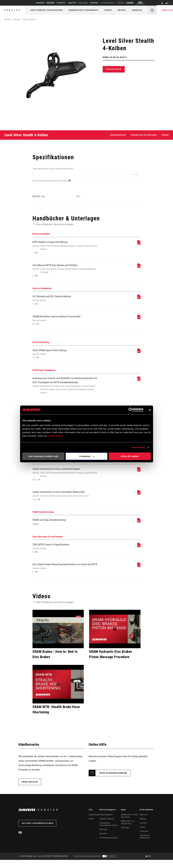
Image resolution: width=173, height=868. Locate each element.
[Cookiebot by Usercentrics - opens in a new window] (130, 410)
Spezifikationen (118, 135)
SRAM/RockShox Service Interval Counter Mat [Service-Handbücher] (66, 323)
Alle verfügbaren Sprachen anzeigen (55, 224)
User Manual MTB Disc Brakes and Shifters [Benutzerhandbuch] (66, 272)
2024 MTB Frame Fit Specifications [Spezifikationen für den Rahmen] (66, 556)
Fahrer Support (106, 824)
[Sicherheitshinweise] (139, 476)
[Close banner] (150, 410)
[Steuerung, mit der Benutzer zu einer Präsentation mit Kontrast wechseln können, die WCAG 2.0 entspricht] (110, 865)
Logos (142, 836)
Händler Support (107, 828)
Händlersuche (165, 10)
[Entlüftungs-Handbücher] (139, 383)
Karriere (143, 832)
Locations (144, 840)
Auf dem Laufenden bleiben (37, 832)
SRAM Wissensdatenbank (113, 782)
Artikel (119, 10)
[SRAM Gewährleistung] (139, 529)
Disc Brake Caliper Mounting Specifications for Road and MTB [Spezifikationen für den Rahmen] (66, 577)
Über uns (144, 824)
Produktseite (114, 69)
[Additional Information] (134, 174)
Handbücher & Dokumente (82, 10)
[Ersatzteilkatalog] (139, 355)
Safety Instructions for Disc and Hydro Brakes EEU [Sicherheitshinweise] (66, 502)
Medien (143, 828)
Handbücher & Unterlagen (144, 135)
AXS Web (125, 837)
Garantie (133, 10)
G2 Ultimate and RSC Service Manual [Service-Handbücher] (66, 302)
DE (169, 3)
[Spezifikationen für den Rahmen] (139, 554)
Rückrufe (103, 838)
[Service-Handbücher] (139, 299)
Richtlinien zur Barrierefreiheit (87, 865)
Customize (87, 456)
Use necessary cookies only (43, 456)
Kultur (91, 828)
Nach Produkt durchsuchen (46, 10)
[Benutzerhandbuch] (139, 244)
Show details (138, 447)
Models (17, 19)
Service (13, 10)
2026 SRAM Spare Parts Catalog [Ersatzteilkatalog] (66, 357)
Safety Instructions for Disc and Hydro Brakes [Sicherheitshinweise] (66, 480)
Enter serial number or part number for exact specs (53, 169)
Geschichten (94, 824)
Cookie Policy (55, 436)
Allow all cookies (130, 456)
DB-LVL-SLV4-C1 (30, 19)
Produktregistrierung (109, 847)
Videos (106, 10)
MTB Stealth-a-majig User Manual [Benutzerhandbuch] (66, 248)
